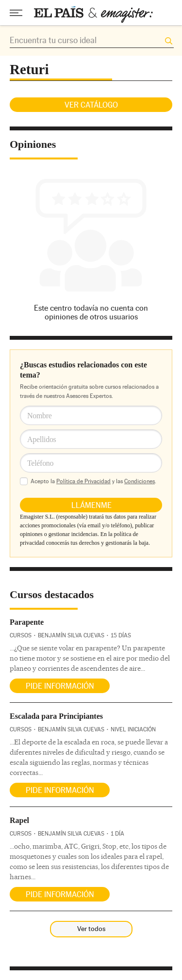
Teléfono (40, 463)
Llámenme (91, 505)
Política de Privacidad (83, 481)
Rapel (19, 820)
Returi (29, 69)
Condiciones (140, 481)
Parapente (27, 622)
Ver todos (91, 929)
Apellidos (42, 439)
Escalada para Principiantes (56, 716)
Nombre (40, 416)
